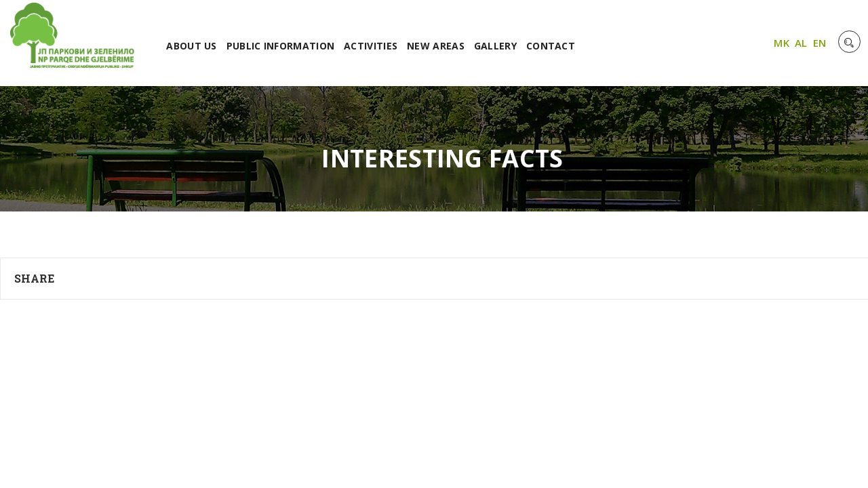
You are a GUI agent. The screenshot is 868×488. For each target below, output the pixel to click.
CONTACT (551, 46)
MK (782, 43)
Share (35, 278)
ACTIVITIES (371, 46)
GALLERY (495, 46)
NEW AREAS (436, 46)
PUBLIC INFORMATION (280, 46)
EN (820, 43)
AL (801, 43)
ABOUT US (191, 46)
